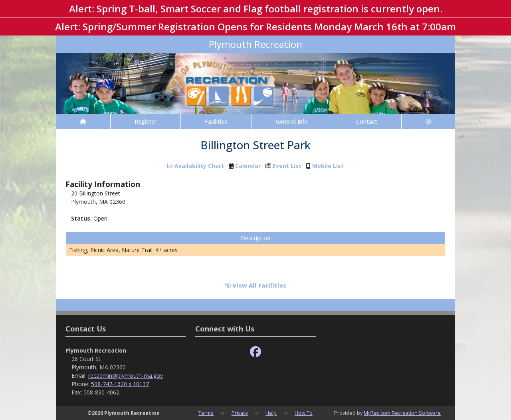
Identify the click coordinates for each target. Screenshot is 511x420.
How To (304, 413)
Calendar (248, 166)
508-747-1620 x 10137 (120, 384)
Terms (206, 413)
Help (271, 413)
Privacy (240, 413)
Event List (287, 166)
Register (146, 121)
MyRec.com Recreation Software (402, 413)
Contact (367, 121)
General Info (292, 121)
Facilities (216, 121)
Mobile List (328, 166)
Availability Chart (196, 166)
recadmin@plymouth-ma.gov (126, 376)
